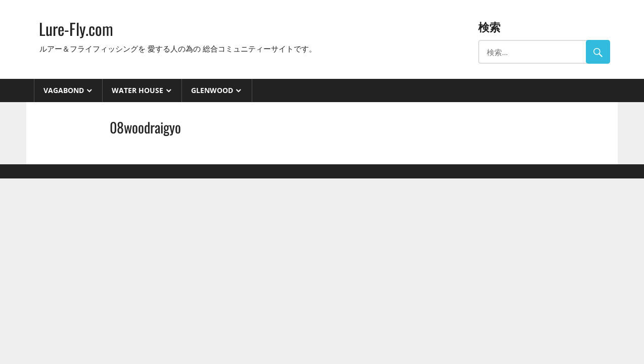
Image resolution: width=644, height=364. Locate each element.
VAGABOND (64, 90)
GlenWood (212, 90)
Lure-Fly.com (76, 29)
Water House (137, 90)
